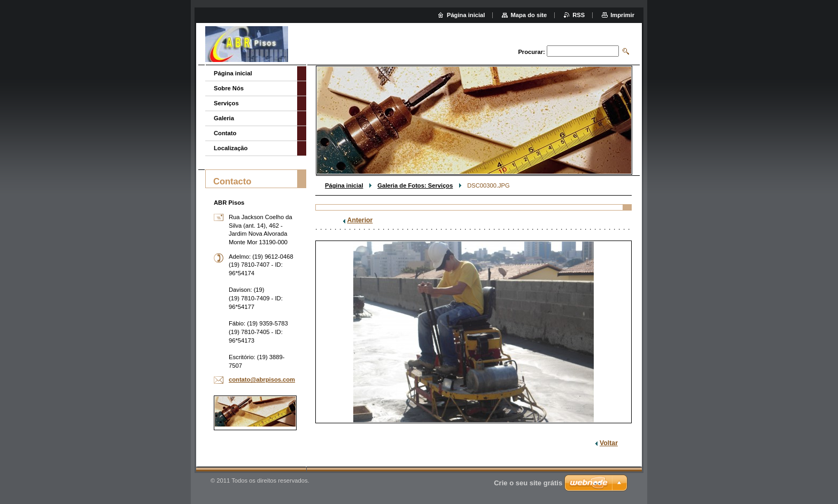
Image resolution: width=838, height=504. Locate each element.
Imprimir (622, 15)
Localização (231, 148)
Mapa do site (529, 15)
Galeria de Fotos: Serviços (415, 185)
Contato (225, 133)
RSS (579, 15)
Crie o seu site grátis (528, 483)
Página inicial (344, 185)
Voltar (609, 443)
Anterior (360, 220)
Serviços (226, 103)
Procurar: (531, 52)
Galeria (224, 118)
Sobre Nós (229, 88)
